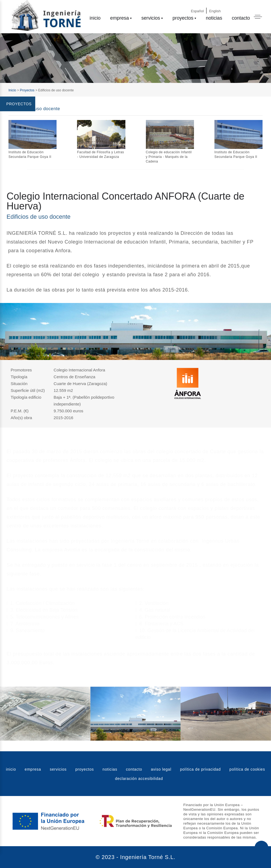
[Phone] (248, 6)
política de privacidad (200, 769)
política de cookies (247, 769)
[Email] (233, 6)
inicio (95, 18)
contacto (241, 18)
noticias (214, 18)
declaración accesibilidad (139, 779)
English (215, 11)
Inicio (12, 90)
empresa (119, 18)
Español (197, 11)
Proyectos (27, 90)
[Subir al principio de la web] (261, 848)
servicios (151, 18)
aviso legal (161, 769)
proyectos (183, 18)
